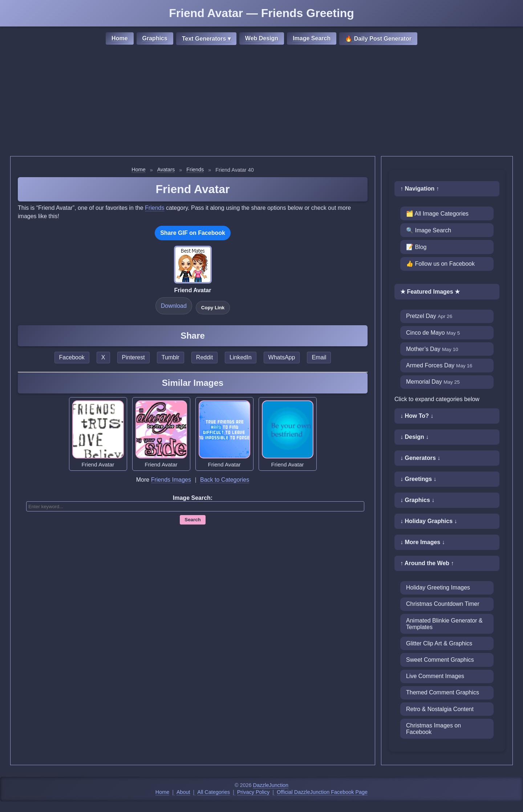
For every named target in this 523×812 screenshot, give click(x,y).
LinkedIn (241, 357)
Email (319, 357)
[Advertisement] (261, 102)
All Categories (214, 792)
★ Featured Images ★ (430, 292)
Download (174, 306)
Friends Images (171, 480)
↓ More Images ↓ (423, 542)
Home (119, 38)
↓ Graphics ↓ (417, 500)
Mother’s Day (432, 349)
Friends (195, 170)
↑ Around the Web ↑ (427, 563)
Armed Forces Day (439, 365)
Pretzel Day (429, 316)
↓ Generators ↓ (420, 458)
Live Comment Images (435, 676)
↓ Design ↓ (414, 437)
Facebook (72, 357)
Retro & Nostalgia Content (440, 709)
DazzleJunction (271, 785)
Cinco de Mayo (433, 333)
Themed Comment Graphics (443, 692)
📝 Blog (416, 247)
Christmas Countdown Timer (443, 604)
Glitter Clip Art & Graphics (439, 643)
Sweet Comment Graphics (440, 660)
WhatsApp (282, 357)
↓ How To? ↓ (417, 416)
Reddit (204, 357)
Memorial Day (433, 382)
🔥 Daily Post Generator (378, 39)
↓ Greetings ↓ (418, 479)
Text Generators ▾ (206, 39)
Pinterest (133, 357)
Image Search (312, 38)
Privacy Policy (254, 792)
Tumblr (171, 357)
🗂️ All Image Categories (437, 214)
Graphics (155, 38)
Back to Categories (225, 480)
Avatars (166, 170)
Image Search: (193, 498)
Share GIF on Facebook (193, 233)
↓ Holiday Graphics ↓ (429, 521)
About (183, 792)
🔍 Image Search (429, 230)
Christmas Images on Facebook (433, 729)
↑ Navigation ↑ (420, 189)
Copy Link (213, 308)
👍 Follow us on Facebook (440, 264)
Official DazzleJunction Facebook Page (322, 792)
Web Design (262, 38)
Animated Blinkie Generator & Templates (444, 624)
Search (192, 520)
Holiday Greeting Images (438, 587)
